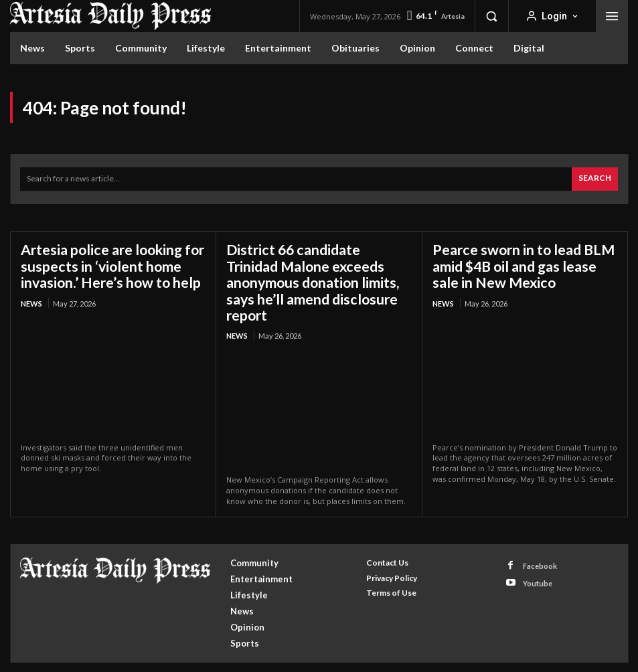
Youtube (538, 563)
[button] (491, 16)
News (31, 300)
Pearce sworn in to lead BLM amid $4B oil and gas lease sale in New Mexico (525, 264)
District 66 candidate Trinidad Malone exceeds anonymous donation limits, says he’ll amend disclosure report (317, 272)
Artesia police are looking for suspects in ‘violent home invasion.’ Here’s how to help (109, 264)
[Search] (595, 179)
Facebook (540, 545)
